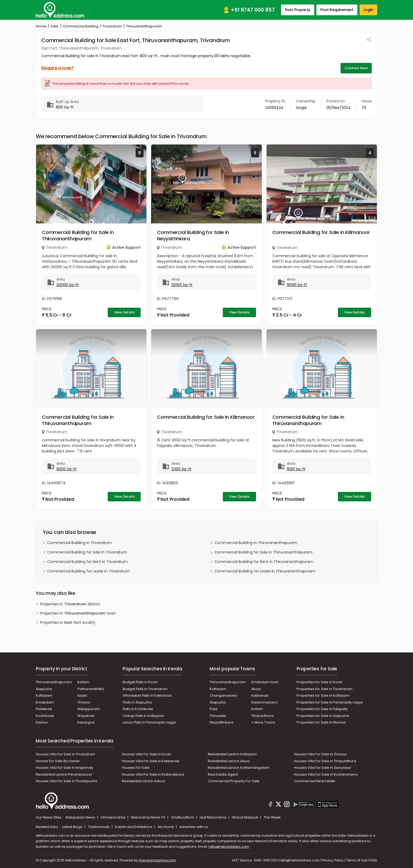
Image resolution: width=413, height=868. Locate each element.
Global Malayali (245, 817)
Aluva (256, 689)
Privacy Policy (333, 860)
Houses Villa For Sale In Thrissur (320, 754)
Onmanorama (113, 817)
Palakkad (44, 709)
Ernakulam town (265, 682)
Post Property (298, 10)
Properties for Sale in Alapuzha (323, 716)
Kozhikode (45, 716)
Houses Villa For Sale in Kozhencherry (326, 774)
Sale (54, 26)
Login (368, 10)
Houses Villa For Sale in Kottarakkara (153, 774)
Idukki (82, 695)
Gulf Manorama (213, 817)
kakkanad (260, 695)
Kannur (42, 722)
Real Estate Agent (223, 774)
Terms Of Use (357, 860)
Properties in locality (68, 623)
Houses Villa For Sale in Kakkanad (151, 761)
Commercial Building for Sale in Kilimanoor (321, 232)
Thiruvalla (218, 716)
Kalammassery (264, 702)
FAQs (373, 860)
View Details (124, 312)
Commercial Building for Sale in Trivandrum (87, 552)
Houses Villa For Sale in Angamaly (65, 768)
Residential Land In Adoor (144, 781)
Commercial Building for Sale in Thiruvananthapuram (78, 235)
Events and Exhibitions (134, 827)
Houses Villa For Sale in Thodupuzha (67, 781)
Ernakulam (45, 702)
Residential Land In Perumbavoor (64, 774)
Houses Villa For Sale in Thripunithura (325, 761)
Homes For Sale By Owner (58, 761)
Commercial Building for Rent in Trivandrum (87, 562)
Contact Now (356, 68)
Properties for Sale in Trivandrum (324, 689)
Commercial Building (80, 26)
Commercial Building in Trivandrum (80, 543)
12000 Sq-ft (182, 285)
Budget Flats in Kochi (140, 682)
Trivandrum (112, 26)
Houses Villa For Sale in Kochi (147, 754)
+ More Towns (263, 722)
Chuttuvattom (183, 817)
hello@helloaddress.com (229, 847)
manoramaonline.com (157, 860)
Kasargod (86, 722)
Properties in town (78, 613)
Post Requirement (337, 10)
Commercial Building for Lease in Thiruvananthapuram (265, 571)
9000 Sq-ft (297, 285)
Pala (213, 709)
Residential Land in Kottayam (232, 754)
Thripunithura (262, 716)
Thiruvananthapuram (54, 682)
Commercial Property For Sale (234, 781)
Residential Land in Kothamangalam (239, 768)
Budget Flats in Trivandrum (145, 689)
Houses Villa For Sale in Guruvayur (323, 768)
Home (41, 26)
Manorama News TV (149, 817)
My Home (166, 827)
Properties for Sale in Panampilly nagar (330, 702)
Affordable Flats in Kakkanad (147, 695)
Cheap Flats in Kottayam (143, 716)
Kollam (83, 682)
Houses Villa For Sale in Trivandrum (65, 754)
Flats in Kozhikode (138, 709)
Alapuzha (44, 689)
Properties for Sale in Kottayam (323, 695)
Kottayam (44, 695)
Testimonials (99, 827)
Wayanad (86, 716)
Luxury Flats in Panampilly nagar (149, 722)
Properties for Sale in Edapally (322, 709)
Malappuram (89, 709)
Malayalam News (81, 817)
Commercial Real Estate (315, 781)
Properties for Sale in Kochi (319, 682)
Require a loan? (58, 68)
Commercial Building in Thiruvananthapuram (256, 543)
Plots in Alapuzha (137, 702)
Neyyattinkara (222, 722)
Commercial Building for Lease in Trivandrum (88, 571)
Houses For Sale (136, 768)
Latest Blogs (73, 827)
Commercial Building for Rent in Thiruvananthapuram (264, 562)
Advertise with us (194, 827)
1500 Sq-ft (296, 469)
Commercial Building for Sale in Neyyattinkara (193, 235)
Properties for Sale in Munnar (321, 722)
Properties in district (70, 604)
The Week (272, 817)
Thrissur (84, 702)
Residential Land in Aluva (229, 761)
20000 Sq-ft (68, 285)
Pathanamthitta (91, 689)
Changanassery (223, 695)
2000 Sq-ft (181, 469)
